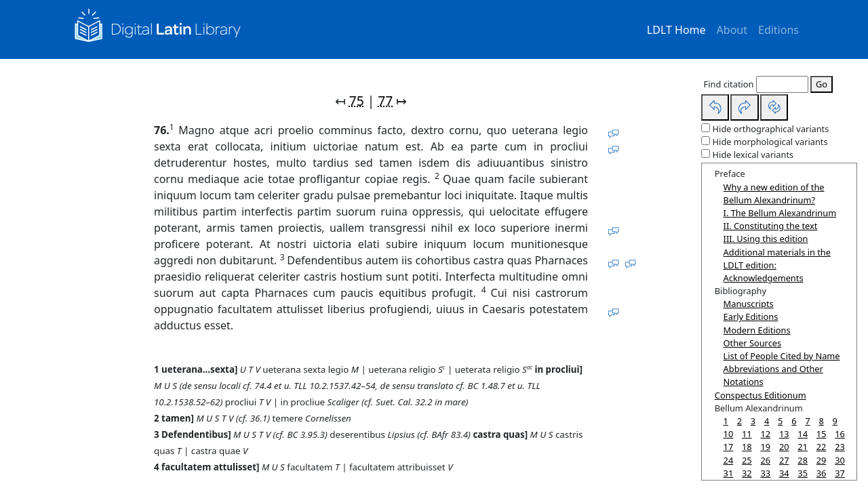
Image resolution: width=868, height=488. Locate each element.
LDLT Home (676, 30)
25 (747, 460)
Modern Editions (757, 330)
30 (840, 460)
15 (822, 434)
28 (803, 460)
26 (765, 460)
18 (747, 447)
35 (803, 473)
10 (729, 434)
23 (840, 447)
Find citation (729, 84)
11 (747, 434)
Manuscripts (749, 304)
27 (784, 460)
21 (803, 447)
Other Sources (753, 343)
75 (357, 101)
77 (385, 101)
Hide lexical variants (753, 155)
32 (747, 473)
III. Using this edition (766, 239)
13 (784, 434)
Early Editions (751, 317)
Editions (778, 30)
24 (729, 460)
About (732, 30)
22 (822, 447)
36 (822, 473)
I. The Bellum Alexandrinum (780, 213)
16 (840, 434)
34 (784, 473)
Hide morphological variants (770, 142)
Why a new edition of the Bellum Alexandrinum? (774, 194)
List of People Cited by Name (782, 356)
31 (729, 473)
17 (729, 447)
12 (765, 434)
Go (822, 84)
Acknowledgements (764, 278)
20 (784, 447)
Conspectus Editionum (761, 395)
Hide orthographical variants (771, 129)
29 (822, 460)
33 (765, 473)
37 (840, 473)
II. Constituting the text (771, 226)
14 (803, 434)
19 (765, 447)
